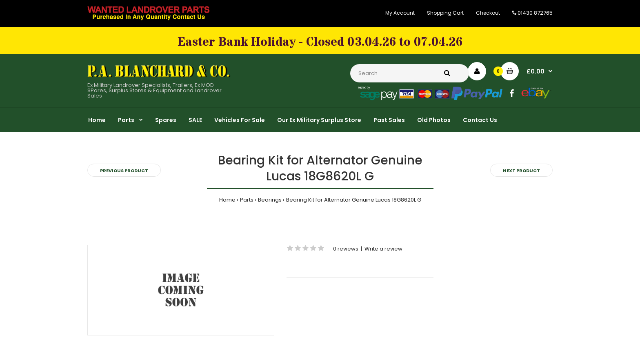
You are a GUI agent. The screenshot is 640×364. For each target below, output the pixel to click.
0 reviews (346, 249)
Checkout (488, 13)
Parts (247, 200)
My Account (400, 13)
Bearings (270, 200)
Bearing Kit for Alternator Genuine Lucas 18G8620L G (354, 200)
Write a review (383, 249)
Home (227, 200)
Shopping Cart (445, 13)
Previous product (124, 171)
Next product (521, 171)
